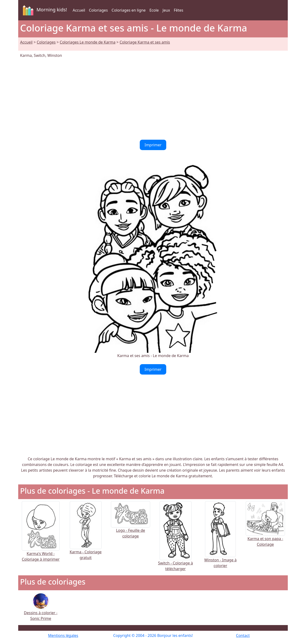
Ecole (154, 10)
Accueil (79, 10)
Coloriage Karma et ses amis (145, 42)
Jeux (166, 10)
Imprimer (153, 145)
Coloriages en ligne (129, 10)
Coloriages (98, 10)
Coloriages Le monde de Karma (88, 42)
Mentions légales (63, 635)
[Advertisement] (153, 99)
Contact (243, 635)
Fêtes (179, 10)
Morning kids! (44, 10)
